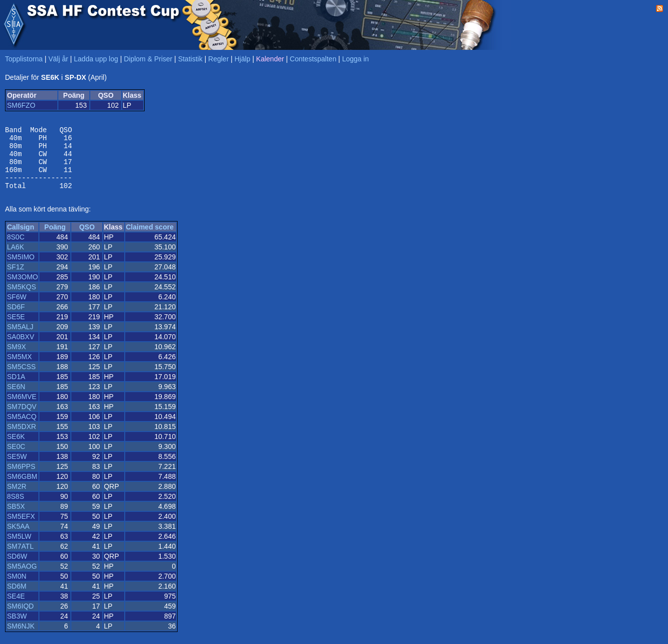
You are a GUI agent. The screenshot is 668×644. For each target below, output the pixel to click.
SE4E (16, 608)
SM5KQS (21, 299)
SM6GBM (22, 488)
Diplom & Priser (148, 59)
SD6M (17, 598)
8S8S (15, 508)
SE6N (16, 399)
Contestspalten (313, 59)
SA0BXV (20, 349)
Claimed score (150, 239)
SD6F (16, 319)
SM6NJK (21, 638)
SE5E (16, 329)
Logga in (356, 59)
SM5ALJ (20, 339)
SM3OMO (22, 289)
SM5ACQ (22, 429)
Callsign (20, 239)
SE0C (16, 458)
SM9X (16, 359)
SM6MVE (22, 409)
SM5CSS (21, 379)
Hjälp (242, 59)
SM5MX (19, 369)
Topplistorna (24, 59)
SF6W (17, 309)
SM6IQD (20, 618)
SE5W (17, 468)
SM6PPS (21, 478)
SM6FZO (21, 105)
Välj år (58, 59)
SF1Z (15, 279)
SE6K (16, 448)
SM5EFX (21, 528)
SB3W (17, 628)
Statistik (190, 59)
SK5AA (18, 538)
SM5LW (19, 548)
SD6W (17, 568)
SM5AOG (22, 578)
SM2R (17, 498)
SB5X (16, 518)
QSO (87, 239)
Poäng (55, 239)
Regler (218, 59)
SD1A (16, 389)
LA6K (15, 259)
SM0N (17, 588)
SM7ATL (20, 558)
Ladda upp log (96, 59)
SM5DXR (21, 438)
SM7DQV (22, 419)
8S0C (16, 249)
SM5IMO (21, 269)
